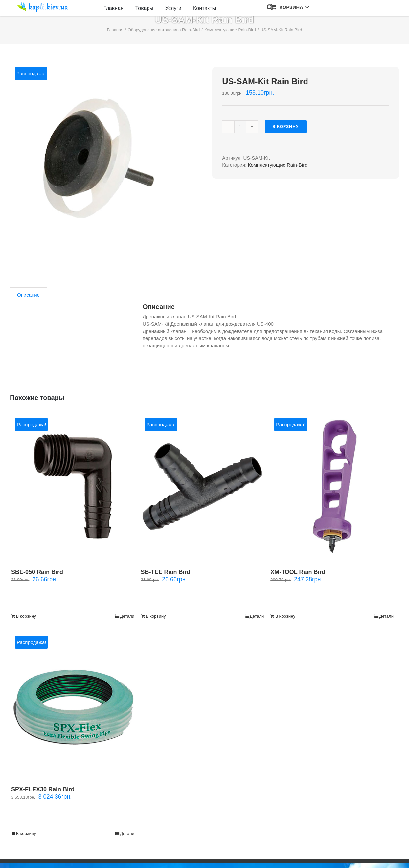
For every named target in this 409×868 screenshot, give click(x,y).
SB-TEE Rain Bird (166, 572)
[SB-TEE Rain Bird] (203, 487)
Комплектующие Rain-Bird (278, 165)
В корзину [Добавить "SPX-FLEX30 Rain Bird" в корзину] (26, 834)
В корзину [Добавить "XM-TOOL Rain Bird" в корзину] (285, 616)
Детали (127, 616)
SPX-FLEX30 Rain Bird (43, 789)
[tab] (28, 295)
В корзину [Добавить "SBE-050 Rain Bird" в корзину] (26, 616)
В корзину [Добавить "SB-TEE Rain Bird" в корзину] (156, 616)
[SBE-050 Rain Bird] (73, 487)
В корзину (286, 126)
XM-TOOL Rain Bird (298, 572)
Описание (28, 295)
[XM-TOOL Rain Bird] (332, 487)
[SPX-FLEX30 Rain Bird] (73, 704)
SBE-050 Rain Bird (37, 572)
